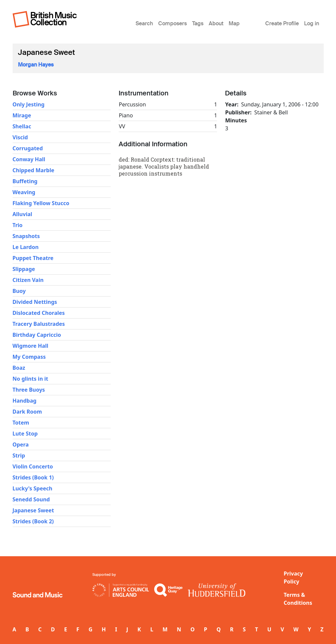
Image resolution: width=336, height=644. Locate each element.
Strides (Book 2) (33, 521)
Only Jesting (29, 104)
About (216, 23)
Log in (312, 23)
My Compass (29, 357)
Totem (21, 423)
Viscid (20, 137)
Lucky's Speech (33, 488)
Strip (19, 455)
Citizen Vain (28, 280)
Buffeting (25, 181)
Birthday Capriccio (37, 335)
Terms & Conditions (298, 599)
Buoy (19, 291)
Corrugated (28, 148)
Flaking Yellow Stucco (41, 203)
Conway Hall (29, 159)
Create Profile (282, 23)
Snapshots (26, 236)
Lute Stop (25, 434)
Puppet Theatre (33, 258)
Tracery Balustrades (39, 324)
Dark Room (27, 412)
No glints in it (30, 379)
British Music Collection (54, 19)
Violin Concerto (33, 466)
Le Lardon (26, 247)
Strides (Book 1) (33, 477)
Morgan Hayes (36, 65)
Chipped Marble (34, 170)
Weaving (24, 192)
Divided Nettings (35, 302)
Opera (21, 445)
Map (234, 23)
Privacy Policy (293, 578)
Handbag (25, 401)
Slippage (24, 269)
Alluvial (22, 214)
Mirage (22, 115)
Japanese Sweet (33, 510)
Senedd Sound (31, 499)
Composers (172, 23)
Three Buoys (29, 390)
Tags (198, 23)
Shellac (22, 126)
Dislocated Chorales (39, 313)
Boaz (19, 368)
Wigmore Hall (31, 346)
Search (144, 23)
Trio (18, 225)
